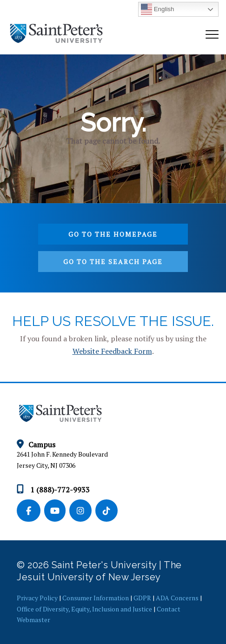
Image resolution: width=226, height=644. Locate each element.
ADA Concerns (177, 598)
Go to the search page (113, 262)
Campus (36, 445)
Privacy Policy (37, 598)
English (157, 9)
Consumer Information (96, 598)
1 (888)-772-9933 (53, 490)
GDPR (142, 598)
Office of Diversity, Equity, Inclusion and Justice (84, 609)
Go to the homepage (113, 234)
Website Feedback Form (112, 351)
